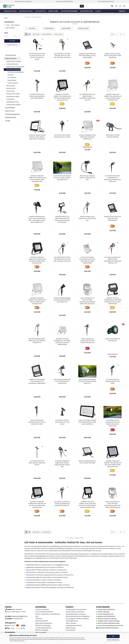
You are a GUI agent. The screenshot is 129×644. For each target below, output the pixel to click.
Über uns (38, 632)
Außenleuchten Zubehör (33, 588)
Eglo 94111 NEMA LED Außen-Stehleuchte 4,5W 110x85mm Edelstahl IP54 (37, 341)
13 (121, 34)
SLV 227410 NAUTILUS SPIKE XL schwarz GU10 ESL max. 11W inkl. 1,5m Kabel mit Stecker (37, 56)
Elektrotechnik (87, 12)
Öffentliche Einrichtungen (43, 626)
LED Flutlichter (12, 78)
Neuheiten (72, 630)
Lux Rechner (82, 614)
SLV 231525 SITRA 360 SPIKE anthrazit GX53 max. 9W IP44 (62, 136)
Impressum (39, 619)
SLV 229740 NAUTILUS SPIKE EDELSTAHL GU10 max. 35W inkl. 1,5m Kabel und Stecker (62, 259)
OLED (67, 630)
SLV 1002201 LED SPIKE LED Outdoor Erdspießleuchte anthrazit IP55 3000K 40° (62, 504)
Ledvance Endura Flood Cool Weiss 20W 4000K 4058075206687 (113, 218)
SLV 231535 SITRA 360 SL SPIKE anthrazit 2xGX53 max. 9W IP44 (37, 463)
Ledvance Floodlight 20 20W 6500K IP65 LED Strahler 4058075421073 (87, 137)
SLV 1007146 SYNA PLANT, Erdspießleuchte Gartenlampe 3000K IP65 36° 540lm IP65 (113, 179)
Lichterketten (30, 582)
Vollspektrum (86, 616)
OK (113, 636)
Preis (6, 33)
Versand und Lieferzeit (42, 609)
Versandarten (10, 632)
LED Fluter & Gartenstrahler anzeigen (14, 72)
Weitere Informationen (113, 640)
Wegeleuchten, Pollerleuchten (35, 567)
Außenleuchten (26, 12)
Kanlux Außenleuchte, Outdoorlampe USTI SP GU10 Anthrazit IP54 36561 (37, 422)
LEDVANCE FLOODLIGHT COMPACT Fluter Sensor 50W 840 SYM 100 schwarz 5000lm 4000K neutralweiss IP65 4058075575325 (87, 505)
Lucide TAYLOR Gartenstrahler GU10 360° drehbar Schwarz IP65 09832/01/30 (62, 178)
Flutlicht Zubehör (13, 83)
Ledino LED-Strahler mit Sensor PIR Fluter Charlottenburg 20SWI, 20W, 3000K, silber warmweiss (113, 505)
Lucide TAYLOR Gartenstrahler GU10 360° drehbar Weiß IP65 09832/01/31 (87, 381)
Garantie (44, 632)
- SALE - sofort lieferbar (12, 25)
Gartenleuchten (31, 572)
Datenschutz (48, 623)
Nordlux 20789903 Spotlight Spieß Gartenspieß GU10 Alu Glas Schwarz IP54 (62, 300)
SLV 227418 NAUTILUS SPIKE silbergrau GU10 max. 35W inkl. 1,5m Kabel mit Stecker (62, 56)
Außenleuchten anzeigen (13, 61)
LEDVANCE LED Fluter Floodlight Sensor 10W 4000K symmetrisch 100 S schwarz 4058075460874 (113, 301)
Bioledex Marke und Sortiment (75, 612)
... (118, 34)
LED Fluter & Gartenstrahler (14, 69)
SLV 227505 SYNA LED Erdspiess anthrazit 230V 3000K (113, 381)
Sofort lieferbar (10, 28)
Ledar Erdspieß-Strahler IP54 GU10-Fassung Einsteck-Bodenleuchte (62, 381)
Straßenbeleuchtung (32, 585)
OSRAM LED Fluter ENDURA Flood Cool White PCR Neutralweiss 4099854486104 (37, 381)
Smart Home (53, 12)
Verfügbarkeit (9, 22)
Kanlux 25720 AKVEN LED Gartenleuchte (113, 340)
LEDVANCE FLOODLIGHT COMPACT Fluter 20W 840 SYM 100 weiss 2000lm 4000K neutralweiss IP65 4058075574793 (113, 97)
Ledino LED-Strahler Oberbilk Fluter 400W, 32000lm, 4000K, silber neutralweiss (87, 422)
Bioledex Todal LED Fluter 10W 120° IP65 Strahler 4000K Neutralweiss (113, 56)
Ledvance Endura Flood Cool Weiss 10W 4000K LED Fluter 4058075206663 (87, 56)
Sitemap (73, 628)
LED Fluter (11, 75)
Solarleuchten (30, 575)
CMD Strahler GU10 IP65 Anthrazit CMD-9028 (113, 136)
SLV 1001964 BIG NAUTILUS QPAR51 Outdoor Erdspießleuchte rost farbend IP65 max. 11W (113, 260)
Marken (68, 628)
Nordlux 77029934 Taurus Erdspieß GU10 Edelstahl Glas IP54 (87, 218)
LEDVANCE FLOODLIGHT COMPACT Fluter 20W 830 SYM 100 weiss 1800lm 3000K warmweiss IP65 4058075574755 (37, 301)
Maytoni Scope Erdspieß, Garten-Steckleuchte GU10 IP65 (87, 178)
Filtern (12, 41)
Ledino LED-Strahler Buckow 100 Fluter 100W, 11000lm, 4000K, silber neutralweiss (37, 137)
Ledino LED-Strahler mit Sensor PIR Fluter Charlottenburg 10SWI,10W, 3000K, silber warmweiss (87, 301)
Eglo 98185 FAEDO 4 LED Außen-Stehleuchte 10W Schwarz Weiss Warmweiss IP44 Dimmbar (62, 219)
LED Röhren (85, 619)
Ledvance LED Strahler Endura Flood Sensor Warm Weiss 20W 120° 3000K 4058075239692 (87, 260)
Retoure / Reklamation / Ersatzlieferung (47, 614)
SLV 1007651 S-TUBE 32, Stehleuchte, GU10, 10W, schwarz (62, 422)
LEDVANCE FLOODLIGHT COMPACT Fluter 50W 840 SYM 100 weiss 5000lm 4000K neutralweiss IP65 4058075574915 (37, 179)
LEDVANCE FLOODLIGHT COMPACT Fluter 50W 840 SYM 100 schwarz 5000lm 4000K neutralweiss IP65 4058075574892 (62, 97)
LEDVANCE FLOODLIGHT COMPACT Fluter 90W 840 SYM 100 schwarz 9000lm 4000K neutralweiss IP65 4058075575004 (113, 464)
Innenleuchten (10, 12)
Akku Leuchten (30, 570)
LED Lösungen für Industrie (74, 619)
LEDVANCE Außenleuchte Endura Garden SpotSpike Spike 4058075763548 (37, 96)
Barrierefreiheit (43, 621)
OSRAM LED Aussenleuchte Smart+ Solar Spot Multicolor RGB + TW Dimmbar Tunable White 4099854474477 (37, 219)
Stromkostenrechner (72, 614)
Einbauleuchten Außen (33, 577)
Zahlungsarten (10, 623)
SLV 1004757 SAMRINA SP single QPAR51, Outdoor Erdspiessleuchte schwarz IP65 (62, 464)
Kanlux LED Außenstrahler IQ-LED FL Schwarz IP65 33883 (87, 462)
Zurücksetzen (12, 45)
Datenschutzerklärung (19, 641)
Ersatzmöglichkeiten (72, 621)
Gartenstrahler (12, 80)
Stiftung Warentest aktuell (74, 626)
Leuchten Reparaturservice (43, 628)
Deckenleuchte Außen (33, 580)
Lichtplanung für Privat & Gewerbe (76, 609)
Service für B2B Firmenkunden (44, 612)
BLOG (37, 616)
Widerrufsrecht (40, 623)
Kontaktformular (18, 619)
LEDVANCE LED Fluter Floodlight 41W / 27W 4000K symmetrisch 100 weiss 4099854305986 (62, 342)
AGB (37, 621)
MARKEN (122, 12)
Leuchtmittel (40, 12)
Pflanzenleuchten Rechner (74, 616)
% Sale (98, 12)
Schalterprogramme (69, 12)
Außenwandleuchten (32, 565)
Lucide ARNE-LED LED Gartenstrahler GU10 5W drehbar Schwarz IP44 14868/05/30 (113, 423)
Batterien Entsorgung (42, 630)
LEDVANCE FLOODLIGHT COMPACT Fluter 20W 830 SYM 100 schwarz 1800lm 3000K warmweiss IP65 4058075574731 (37, 260)
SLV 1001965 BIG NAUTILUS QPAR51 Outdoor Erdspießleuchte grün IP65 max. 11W (87, 97)
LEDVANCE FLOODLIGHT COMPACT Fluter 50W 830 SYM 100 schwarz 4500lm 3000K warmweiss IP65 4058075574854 (37, 505)
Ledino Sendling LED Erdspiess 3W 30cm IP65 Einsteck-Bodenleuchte (87, 341)
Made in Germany (71, 623)
